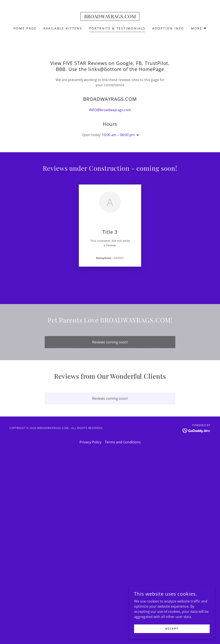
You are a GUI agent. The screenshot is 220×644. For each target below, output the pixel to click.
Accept (172, 629)
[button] (199, 28)
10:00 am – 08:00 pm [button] (118, 135)
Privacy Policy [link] (90, 442)
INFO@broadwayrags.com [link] (110, 110)
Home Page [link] (25, 28)
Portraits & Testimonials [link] (117, 28)
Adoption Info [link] (168, 28)
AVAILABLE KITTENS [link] (63, 28)
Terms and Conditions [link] (123, 442)
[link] (110, 17)
